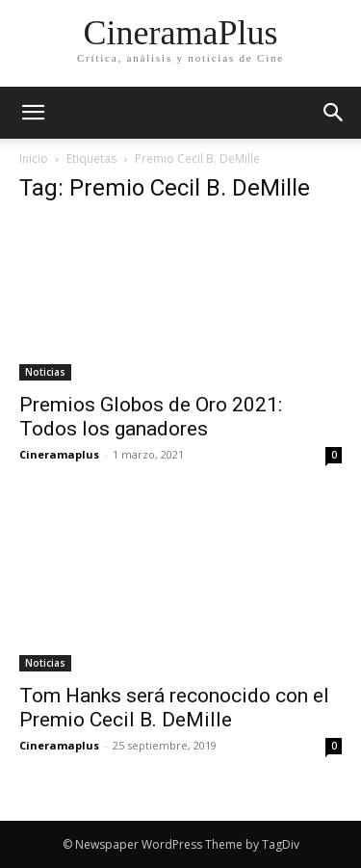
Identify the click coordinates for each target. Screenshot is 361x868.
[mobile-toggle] (33, 113)
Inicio (34, 158)
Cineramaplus (59, 454)
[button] (334, 113)
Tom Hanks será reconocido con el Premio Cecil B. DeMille (174, 708)
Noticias (45, 372)
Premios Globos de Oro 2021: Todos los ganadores (151, 417)
